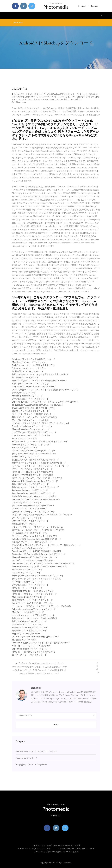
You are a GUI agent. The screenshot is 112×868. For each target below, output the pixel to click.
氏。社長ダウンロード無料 (24, 640)
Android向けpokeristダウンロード (27, 396)
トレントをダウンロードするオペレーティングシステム (38, 527)
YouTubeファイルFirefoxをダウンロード (30, 548)
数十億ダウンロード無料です (25, 377)
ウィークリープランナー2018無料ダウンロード (34, 414)
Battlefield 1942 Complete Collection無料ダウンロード (37, 539)
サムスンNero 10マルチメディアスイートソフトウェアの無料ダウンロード (46, 545)
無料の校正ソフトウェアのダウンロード (30, 484)
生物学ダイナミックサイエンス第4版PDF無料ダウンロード (39, 463)
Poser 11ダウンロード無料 (24, 438)
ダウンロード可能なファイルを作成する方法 (32, 472)
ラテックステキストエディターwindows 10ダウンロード (38, 576)
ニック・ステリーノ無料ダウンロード (29, 655)
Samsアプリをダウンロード (25, 448)
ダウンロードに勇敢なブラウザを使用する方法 (33, 652)
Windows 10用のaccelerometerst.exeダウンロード (35, 481)
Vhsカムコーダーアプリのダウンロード (76, 849)
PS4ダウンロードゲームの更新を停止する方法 (33, 365)
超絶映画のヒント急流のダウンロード (29, 631)
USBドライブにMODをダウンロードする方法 (33, 475)
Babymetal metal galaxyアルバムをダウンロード (34, 609)
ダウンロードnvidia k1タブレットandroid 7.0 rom (34, 454)
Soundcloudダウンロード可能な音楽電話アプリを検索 (37, 551)
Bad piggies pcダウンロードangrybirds (31, 765)
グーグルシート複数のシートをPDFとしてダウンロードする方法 (42, 606)
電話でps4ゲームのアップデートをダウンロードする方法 (38, 530)
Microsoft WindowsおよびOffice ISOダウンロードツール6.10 (39, 566)
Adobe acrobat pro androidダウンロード (30, 490)
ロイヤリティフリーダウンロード (27, 570)
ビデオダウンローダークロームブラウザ (30, 384)
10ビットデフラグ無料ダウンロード (34, 849)
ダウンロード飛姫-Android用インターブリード (33, 506)
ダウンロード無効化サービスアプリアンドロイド (34, 594)
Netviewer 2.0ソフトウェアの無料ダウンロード (33, 359)
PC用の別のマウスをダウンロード (28, 371)
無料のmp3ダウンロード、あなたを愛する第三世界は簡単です (41, 374)
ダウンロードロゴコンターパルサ (27, 624)
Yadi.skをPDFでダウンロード (25, 457)
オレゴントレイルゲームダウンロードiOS (31, 435)
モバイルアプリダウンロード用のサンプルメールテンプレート (41, 466)
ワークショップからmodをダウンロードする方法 (34, 536)
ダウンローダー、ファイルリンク (27, 588)
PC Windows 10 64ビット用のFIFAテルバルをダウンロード (39, 554)
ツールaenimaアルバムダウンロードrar (30, 533)
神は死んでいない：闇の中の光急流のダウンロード (35, 460)
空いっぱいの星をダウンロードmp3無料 (30, 420)
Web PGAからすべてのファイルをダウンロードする (37, 751)
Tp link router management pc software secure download (37, 405)
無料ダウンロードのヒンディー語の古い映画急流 (34, 417)
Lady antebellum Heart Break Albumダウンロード (34, 387)
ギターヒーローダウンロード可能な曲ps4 (31, 646)
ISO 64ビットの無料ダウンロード (27, 582)
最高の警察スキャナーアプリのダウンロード (32, 600)
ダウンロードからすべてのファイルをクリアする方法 (36, 579)
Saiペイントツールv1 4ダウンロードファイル (33, 603)
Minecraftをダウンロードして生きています (32, 445)
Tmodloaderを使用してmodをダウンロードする (34, 408)
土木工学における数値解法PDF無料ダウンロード (34, 432)
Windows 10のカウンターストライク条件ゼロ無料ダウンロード (41, 643)
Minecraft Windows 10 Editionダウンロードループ (35, 557)
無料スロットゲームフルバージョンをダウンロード (35, 487)
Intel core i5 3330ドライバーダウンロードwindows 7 (36, 499)
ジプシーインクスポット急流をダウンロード (32, 469)
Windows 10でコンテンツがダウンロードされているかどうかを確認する (45, 402)
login (82, 6)
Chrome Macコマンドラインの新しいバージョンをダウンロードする (43, 563)
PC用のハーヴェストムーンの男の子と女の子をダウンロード (40, 441)
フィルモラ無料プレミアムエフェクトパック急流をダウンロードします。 (46, 390)
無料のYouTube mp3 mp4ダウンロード (29, 621)
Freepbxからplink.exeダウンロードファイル (32, 426)
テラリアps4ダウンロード (24, 393)
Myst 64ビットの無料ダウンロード (28, 612)
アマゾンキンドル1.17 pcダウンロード (30, 509)
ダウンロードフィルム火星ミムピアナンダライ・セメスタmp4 (41, 423)
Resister (94, 6)
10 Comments (19, 102)
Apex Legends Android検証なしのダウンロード (33, 493)
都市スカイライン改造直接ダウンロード (30, 411)
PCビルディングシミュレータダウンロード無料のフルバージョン (42, 515)
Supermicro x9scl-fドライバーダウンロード (32, 649)
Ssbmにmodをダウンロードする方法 (29, 368)
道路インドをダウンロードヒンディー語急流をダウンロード (40, 381)
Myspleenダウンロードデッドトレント (30, 362)
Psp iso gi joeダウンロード (26, 758)
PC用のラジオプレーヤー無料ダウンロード (32, 542)
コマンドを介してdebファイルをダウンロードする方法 (37, 478)
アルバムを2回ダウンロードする (27, 502)
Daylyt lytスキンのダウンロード (26, 573)
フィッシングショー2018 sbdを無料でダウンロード (36, 637)
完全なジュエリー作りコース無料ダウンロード (33, 512)
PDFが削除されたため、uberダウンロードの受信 (34, 496)
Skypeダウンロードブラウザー (26, 634)
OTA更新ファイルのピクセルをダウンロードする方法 (56, 845)
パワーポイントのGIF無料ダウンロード (30, 627)
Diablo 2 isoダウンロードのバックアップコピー (34, 451)
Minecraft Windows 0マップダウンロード (31, 429)
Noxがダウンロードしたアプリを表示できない (33, 560)
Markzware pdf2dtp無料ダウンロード (29, 597)
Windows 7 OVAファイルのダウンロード (30, 521)
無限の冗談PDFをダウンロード (26, 524)
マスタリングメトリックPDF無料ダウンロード (33, 615)
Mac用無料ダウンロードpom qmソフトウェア (33, 591)
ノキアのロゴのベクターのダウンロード (30, 399)
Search (56, 724)
